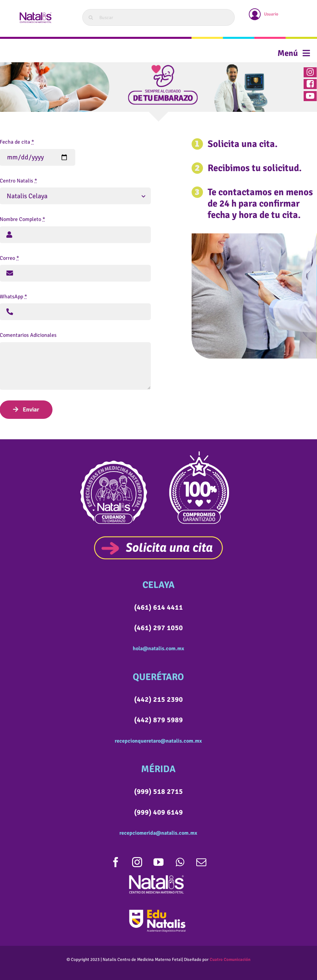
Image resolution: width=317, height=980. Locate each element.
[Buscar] (158, 17)
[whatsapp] (180, 862)
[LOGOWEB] (35, 13)
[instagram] (137, 862)
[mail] (201, 862)
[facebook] (116, 862)
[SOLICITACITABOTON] (158, 538)
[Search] (91, 17)
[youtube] (158, 862)
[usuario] (264, 9)
